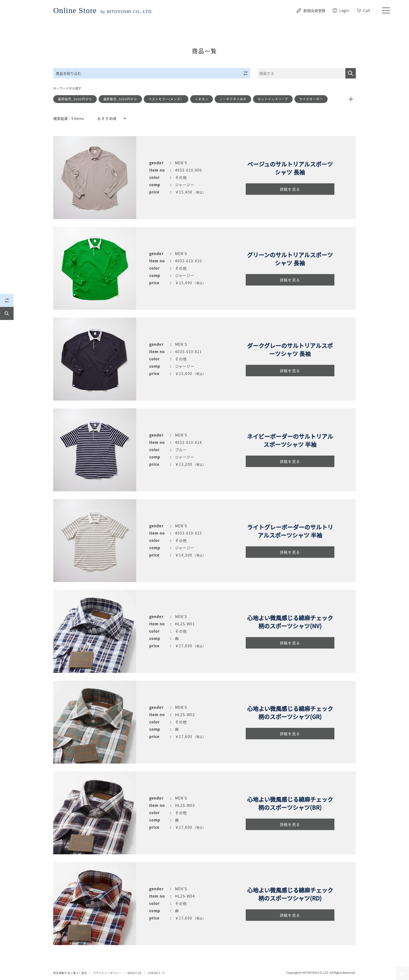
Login (344, 10)
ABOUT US (134, 973)
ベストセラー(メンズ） (166, 99)
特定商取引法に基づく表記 (70, 973)
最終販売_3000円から (75, 99)
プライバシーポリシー (107, 973)
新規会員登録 (314, 10)
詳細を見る (290, 189)
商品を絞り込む (152, 73)
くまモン (202, 99)
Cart (367, 10)
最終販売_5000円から (120, 99)
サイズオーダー (311, 99)
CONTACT (154, 973)
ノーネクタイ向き (233, 99)
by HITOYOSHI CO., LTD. (103, 12)
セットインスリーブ (273, 99)
